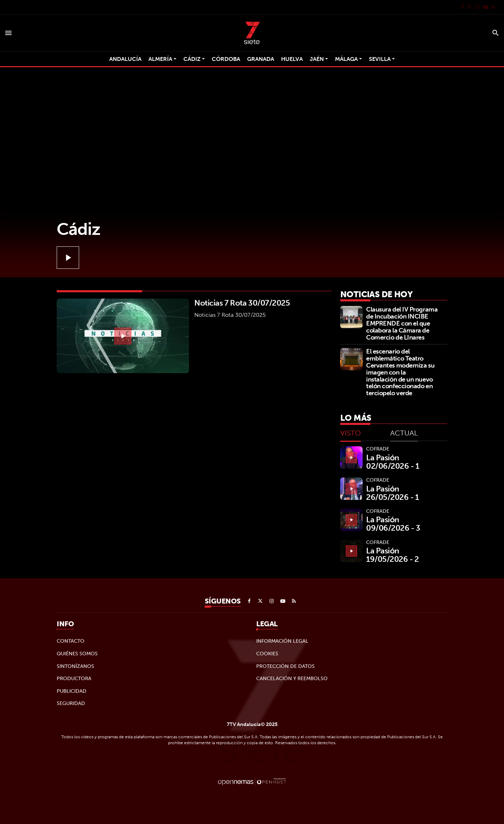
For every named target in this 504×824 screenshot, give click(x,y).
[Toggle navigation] (8, 33)
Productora (74, 678)
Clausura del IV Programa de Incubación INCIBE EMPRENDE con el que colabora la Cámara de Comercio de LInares (402, 323)
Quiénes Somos (77, 654)
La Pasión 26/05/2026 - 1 (393, 493)
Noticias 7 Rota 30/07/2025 (242, 303)
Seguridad (71, 703)
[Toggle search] (496, 33)
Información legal (282, 641)
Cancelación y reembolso (292, 678)
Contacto (71, 641)
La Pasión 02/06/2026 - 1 (393, 462)
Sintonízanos (75, 666)
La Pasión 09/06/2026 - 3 (393, 524)
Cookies (267, 654)
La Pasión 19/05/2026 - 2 (393, 555)
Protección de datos (285, 666)
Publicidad (72, 691)
